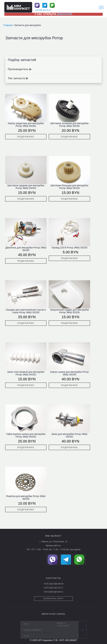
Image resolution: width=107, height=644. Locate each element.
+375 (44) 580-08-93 (53, 584)
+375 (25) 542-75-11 (43, 10)
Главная (8, 25)
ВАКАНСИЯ (64, 14)
